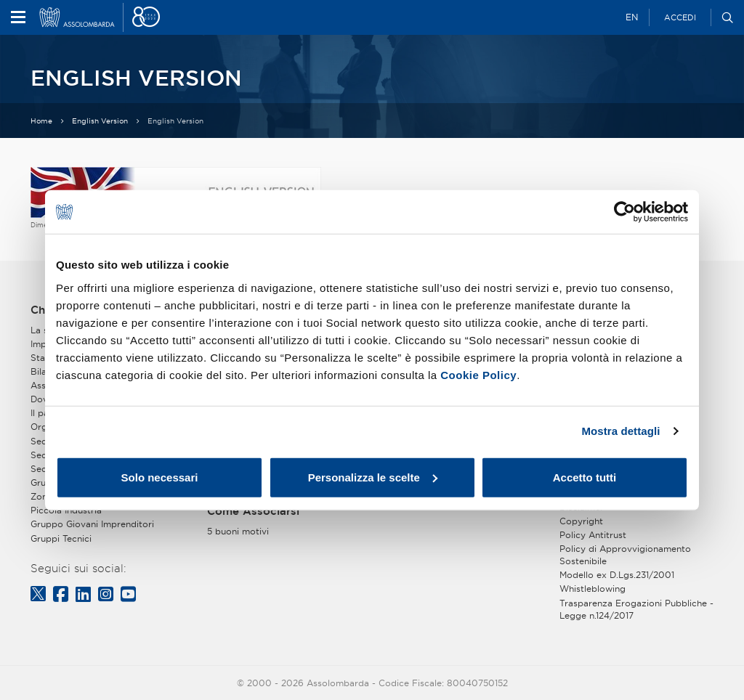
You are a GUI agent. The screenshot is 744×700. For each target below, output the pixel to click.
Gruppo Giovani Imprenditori (92, 524)
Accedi (680, 17)
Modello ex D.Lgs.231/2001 (617, 575)
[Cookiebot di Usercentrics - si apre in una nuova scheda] (624, 212)
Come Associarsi (253, 511)
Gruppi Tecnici (61, 538)
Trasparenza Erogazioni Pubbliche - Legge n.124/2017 (636, 609)
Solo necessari (160, 477)
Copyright (581, 521)
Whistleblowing (593, 589)
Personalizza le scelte (373, 477)
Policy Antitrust (593, 535)
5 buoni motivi (238, 531)
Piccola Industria (66, 510)
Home (41, 121)
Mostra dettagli (620, 431)
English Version (100, 121)
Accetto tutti (585, 477)
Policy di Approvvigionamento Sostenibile (625, 555)
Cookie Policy (478, 374)
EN (632, 17)
